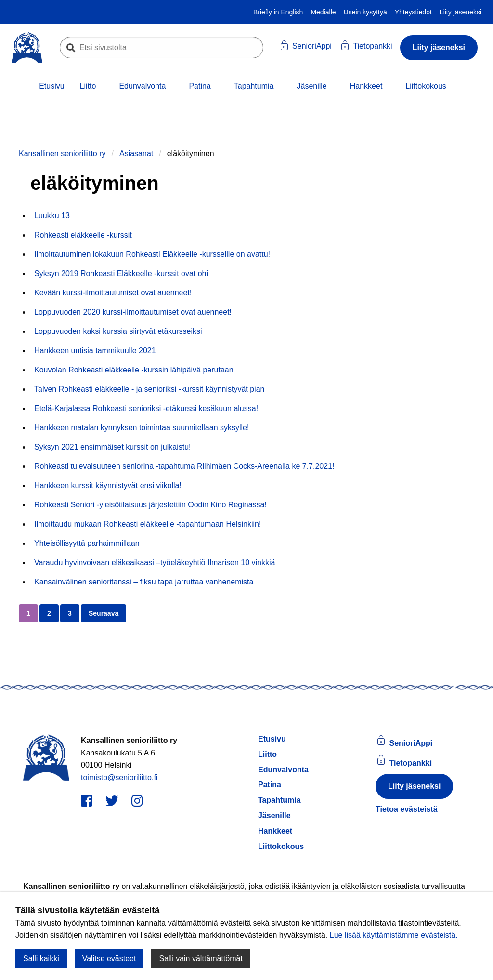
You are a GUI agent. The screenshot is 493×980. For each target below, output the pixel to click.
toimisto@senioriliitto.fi (119, 777)
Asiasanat (136, 153)
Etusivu (52, 86)
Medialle (323, 12)
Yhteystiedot (413, 12)
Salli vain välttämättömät (201, 959)
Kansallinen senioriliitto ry (62, 153)
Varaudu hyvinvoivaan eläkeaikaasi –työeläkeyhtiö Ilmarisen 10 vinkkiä (155, 563)
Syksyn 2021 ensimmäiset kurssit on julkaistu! (112, 447)
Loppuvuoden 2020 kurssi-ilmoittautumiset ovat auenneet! (133, 312)
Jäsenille (311, 86)
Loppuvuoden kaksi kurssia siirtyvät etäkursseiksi (118, 331)
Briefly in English (278, 12)
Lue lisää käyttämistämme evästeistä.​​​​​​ (394, 935)
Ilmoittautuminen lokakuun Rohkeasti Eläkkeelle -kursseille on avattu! (152, 254)
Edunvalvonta (142, 86)
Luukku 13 (52, 216)
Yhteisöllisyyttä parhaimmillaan (87, 543)
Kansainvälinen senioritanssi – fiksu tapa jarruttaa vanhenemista (144, 582)
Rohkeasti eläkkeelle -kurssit (83, 235)
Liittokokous (426, 86)
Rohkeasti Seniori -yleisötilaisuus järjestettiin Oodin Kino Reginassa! (150, 505)
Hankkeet (366, 86)
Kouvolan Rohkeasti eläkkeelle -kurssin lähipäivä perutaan (134, 370)
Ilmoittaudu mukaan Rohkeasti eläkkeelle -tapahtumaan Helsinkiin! (148, 524)
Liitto (88, 86)
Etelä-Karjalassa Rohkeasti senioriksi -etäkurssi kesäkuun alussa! (146, 408)
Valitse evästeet (109, 959)
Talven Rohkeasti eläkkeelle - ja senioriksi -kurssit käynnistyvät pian (149, 389)
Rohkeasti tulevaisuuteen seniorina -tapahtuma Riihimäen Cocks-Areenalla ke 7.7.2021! (184, 466)
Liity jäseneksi (461, 12)
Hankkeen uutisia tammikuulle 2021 (95, 351)
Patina (200, 86)
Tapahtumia (254, 86)
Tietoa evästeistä (407, 809)
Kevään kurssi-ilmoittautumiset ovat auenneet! (113, 293)
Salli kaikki (41, 959)
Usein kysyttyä (365, 12)
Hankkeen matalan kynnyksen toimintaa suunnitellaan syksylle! (142, 428)
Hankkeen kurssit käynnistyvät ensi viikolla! (108, 485)
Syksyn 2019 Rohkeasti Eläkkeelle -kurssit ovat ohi (121, 273)
